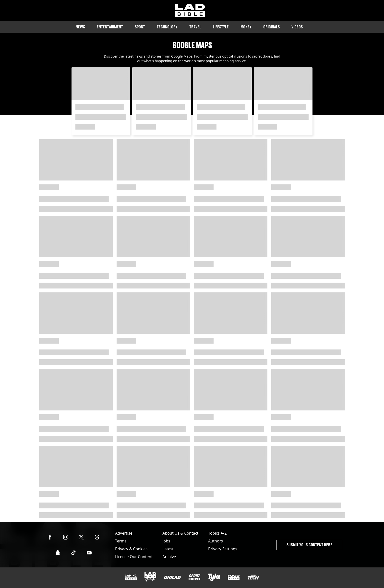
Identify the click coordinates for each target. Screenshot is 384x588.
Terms (121, 541)
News (80, 27)
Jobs (166, 541)
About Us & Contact (180, 533)
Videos (297, 27)
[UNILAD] (172, 577)
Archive (169, 557)
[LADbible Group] (150, 577)
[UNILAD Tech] (253, 577)
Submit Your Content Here (309, 545)
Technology (167, 27)
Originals (271, 27)
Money (246, 27)
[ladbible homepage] (190, 11)
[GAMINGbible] (131, 577)
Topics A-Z (217, 533)
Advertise (124, 533)
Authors (216, 541)
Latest (168, 549)
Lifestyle (221, 27)
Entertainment (110, 27)
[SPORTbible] (194, 577)
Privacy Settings (223, 549)
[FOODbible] (234, 577)
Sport (140, 27)
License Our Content (134, 557)
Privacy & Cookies (131, 549)
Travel (195, 27)
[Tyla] (214, 577)
